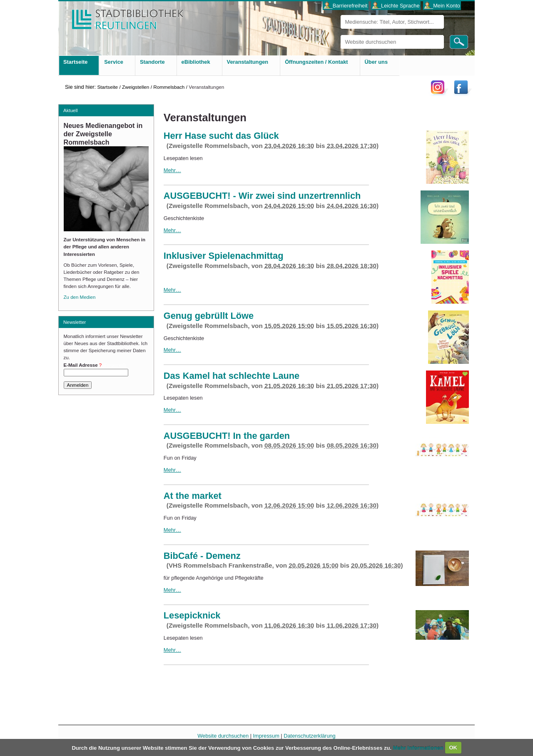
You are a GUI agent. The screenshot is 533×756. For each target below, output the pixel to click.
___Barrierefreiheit (345, 6)
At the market (193, 496)
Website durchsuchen (340, 35)
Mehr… (172, 170)
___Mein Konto (442, 6)
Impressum (266, 736)
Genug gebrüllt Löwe (209, 316)
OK (453, 747)
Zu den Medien (80, 297)
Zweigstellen (136, 87)
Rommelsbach (169, 87)
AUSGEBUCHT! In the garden (227, 436)
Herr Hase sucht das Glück (221, 136)
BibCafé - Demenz (202, 556)
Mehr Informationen (419, 747)
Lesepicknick (192, 615)
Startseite (107, 87)
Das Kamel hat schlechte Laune (232, 376)
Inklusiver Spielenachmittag (224, 256)
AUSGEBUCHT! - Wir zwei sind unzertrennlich (262, 196)
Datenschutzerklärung (309, 736)
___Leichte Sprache (396, 6)
